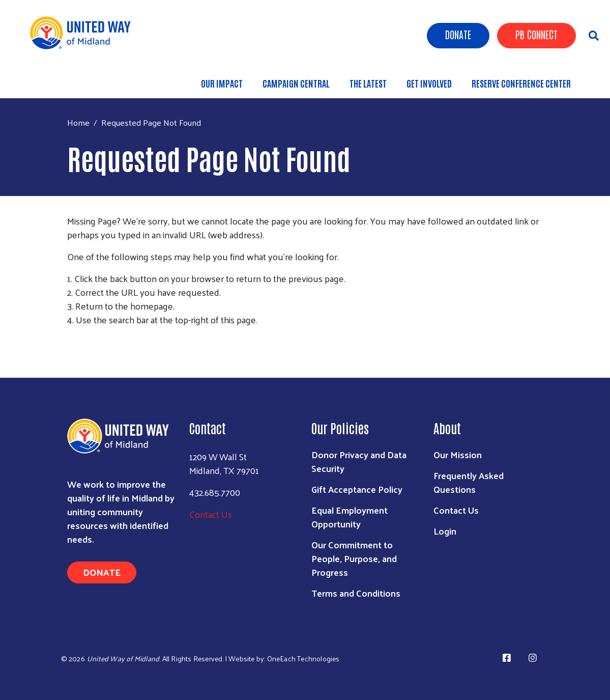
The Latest (368, 83)
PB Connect (536, 34)
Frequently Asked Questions (469, 482)
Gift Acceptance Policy (357, 489)
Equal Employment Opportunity (350, 517)
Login (445, 531)
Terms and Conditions (356, 593)
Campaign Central (296, 83)
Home (78, 122)
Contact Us (211, 514)
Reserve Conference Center (521, 83)
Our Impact (222, 83)
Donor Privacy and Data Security (359, 461)
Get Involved (429, 83)
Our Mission (458, 454)
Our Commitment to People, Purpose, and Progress (354, 558)
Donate (458, 34)
